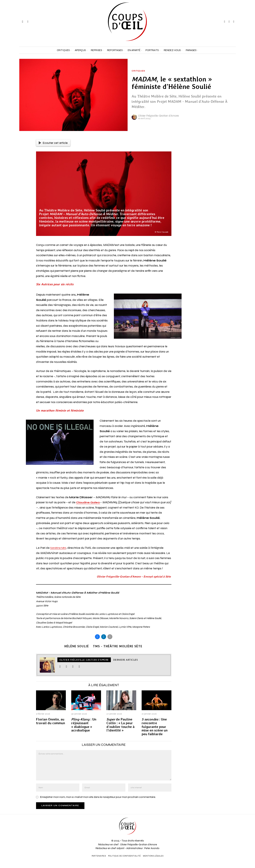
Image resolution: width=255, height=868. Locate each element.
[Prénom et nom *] (223, 817)
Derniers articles (126, 660)
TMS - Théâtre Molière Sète (118, 647)
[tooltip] (225, 22)
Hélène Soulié (76, 647)
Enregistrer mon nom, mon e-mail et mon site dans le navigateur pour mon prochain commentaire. (98, 797)
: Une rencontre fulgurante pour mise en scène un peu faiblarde (155, 727)
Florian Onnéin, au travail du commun (51, 722)
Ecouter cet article (53, 143)
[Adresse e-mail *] (223, 830)
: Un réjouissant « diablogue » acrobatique (84, 725)
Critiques (138, 71)
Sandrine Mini (59, 548)
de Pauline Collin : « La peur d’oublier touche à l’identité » (120, 725)
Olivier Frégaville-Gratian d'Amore (158, 116)
